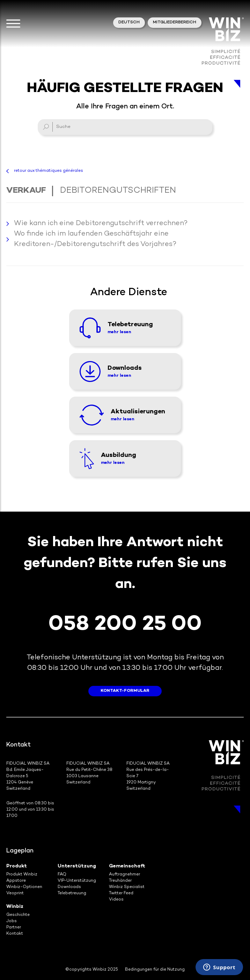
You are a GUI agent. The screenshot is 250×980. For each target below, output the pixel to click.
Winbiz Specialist (127, 887)
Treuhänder (120, 881)
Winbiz (15, 907)
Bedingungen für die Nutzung (155, 970)
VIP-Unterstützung (77, 881)
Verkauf (26, 191)
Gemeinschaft (127, 866)
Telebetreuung (72, 893)
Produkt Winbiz (22, 875)
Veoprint (15, 893)
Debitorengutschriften (118, 191)
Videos (116, 900)
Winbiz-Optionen (24, 887)
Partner (14, 928)
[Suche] (125, 127)
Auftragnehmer (124, 875)
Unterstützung (77, 866)
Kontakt (15, 934)
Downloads (69, 887)
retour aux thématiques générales (49, 171)
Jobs (12, 921)
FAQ (62, 875)
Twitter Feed (121, 893)
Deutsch (129, 22)
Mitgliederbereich (175, 22)
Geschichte (18, 915)
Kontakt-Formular (125, 691)
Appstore (16, 881)
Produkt (17, 866)
